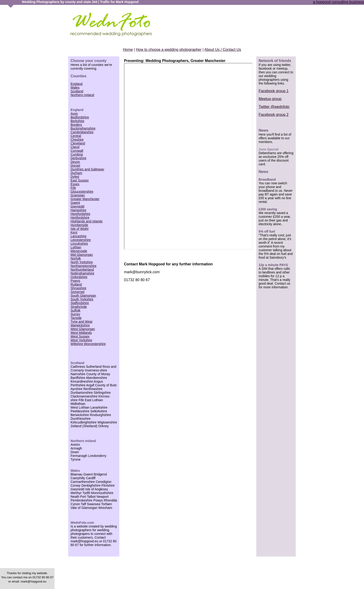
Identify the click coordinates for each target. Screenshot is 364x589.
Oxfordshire (79, 277)
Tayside (76, 318)
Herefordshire (80, 214)
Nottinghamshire (82, 273)
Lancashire (79, 236)
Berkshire (77, 121)
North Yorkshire (82, 262)
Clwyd (75, 147)
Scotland (77, 91)
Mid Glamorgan (82, 255)
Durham (76, 173)
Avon (74, 114)
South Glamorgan (83, 296)
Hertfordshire (80, 218)
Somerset (78, 292)
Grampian (78, 195)
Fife (73, 188)
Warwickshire (80, 325)
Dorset (75, 166)
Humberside (79, 225)
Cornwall (77, 151)
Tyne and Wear (82, 322)
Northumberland (82, 270)
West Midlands (81, 333)
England (76, 84)
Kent (74, 232)
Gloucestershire (82, 192)
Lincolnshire (79, 244)
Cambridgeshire (82, 132)
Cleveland (78, 143)
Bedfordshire (80, 117)
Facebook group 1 (274, 91)
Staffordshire (80, 303)
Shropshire (78, 288)
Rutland (76, 284)
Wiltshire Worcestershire (88, 344)
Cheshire (77, 140)
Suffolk (76, 310)
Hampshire (78, 210)
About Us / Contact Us (223, 50)
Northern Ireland (82, 95)
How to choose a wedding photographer (169, 50)
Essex (75, 184)
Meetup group (270, 99)
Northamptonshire (83, 266)
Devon (75, 162)
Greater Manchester (85, 199)
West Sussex (80, 336)
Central (76, 136)
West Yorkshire (81, 340)
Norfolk (76, 258)
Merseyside (79, 251)
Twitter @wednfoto (274, 107)
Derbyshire (78, 158)
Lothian (76, 247)
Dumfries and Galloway (87, 169)
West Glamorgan (83, 329)
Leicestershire (81, 240)
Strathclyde (79, 307)
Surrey (75, 314)
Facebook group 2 (274, 115)
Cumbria (77, 154)
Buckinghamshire (83, 128)
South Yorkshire (82, 299)
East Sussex (80, 180)
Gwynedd (77, 206)
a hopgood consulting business (338, 2)
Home (128, 50)
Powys (75, 281)
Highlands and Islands (87, 221)
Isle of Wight (80, 229)
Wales (75, 88)
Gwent (75, 203)
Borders (76, 125)
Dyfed (75, 177)
